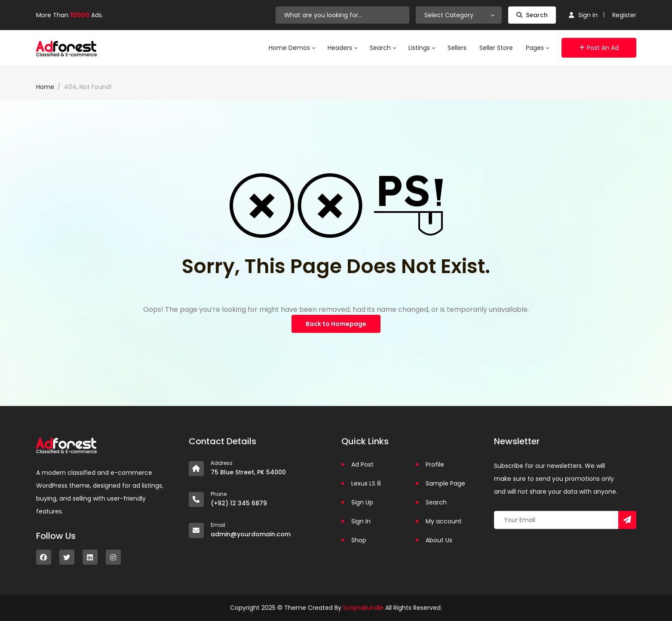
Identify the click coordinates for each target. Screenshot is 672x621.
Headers (342, 48)
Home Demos (292, 48)
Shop (359, 540)
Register (624, 15)
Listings (422, 48)
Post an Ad (599, 48)
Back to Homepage (336, 324)
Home (45, 87)
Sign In (361, 521)
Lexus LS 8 (366, 483)
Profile (435, 464)
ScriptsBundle (363, 608)
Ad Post (362, 464)
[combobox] (459, 15)
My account (444, 521)
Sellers (457, 48)
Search (532, 15)
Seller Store (496, 48)
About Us (439, 540)
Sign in (583, 15)
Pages (537, 48)
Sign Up (362, 502)
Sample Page (445, 483)
